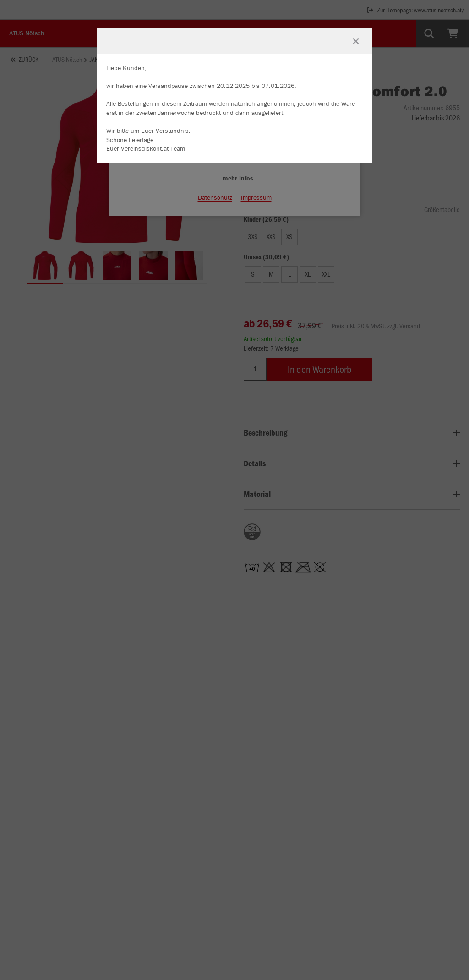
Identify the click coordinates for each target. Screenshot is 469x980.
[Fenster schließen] (356, 41)
